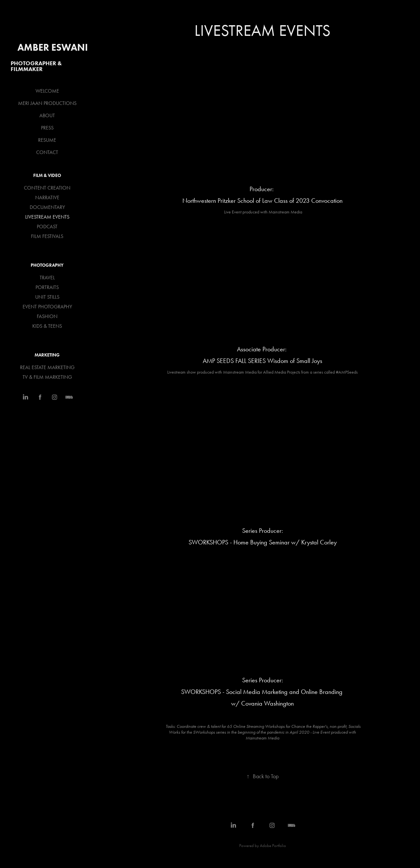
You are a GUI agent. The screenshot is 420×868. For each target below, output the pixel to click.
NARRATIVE (47, 197)
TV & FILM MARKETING (47, 377)
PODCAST (47, 227)
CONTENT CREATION (47, 188)
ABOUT (47, 115)
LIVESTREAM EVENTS (47, 217)
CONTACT (47, 152)
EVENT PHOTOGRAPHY (47, 307)
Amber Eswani (53, 47)
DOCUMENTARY (47, 207)
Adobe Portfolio (273, 846)
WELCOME (47, 91)
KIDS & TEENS (47, 326)
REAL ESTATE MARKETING (47, 367)
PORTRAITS (47, 287)
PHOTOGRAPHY (47, 265)
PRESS (47, 128)
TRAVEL (47, 278)
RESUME (47, 140)
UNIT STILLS (47, 297)
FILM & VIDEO (47, 176)
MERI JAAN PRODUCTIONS (47, 103)
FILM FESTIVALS (47, 236)
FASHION (47, 316)
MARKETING (47, 355)
